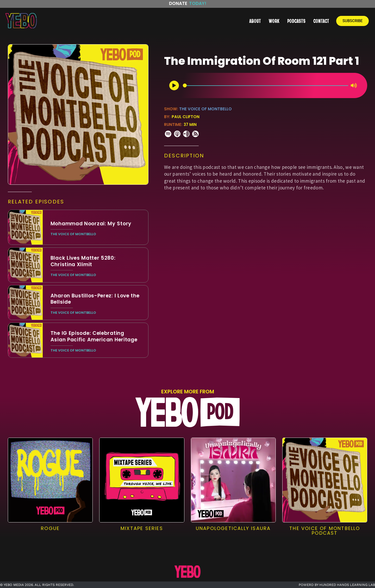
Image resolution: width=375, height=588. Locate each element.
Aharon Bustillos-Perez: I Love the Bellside (95, 299)
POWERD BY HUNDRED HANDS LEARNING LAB (337, 585)
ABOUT (255, 21)
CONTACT (321, 21)
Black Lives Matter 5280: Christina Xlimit (83, 261)
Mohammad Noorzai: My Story (91, 224)
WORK (274, 21)
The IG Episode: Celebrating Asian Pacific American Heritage (94, 336)
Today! (198, 3)
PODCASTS (296, 21)
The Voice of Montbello (205, 109)
